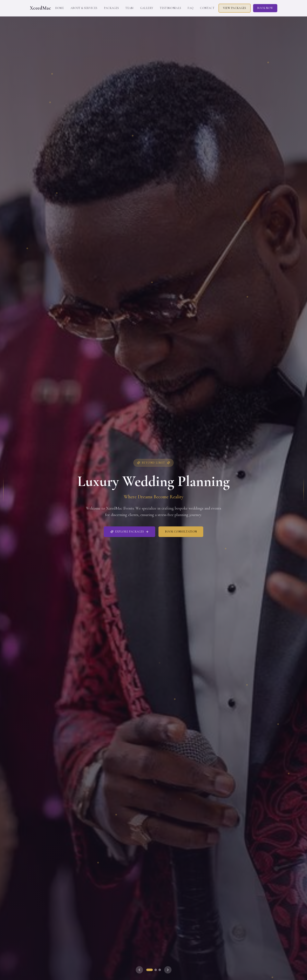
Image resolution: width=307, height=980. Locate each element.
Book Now (265, 8)
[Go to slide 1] (150, 970)
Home (60, 8)
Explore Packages (130, 532)
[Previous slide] (139, 970)
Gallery (147, 8)
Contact (207, 8)
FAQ (191, 8)
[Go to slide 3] (160, 970)
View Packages (235, 8)
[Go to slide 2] (156, 970)
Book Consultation (181, 532)
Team (129, 8)
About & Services (84, 8)
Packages (111, 8)
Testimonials (170, 8)
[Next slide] (168, 970)
